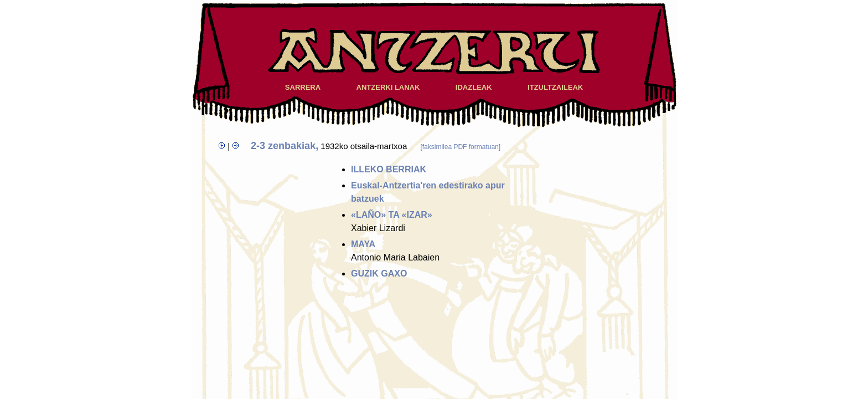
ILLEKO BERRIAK (389, 169)
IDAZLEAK (474, 87)
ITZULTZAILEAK (555, 87)
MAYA (363, 244)
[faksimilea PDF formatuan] (460, 147)
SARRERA (303, 87)
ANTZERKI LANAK (388, 87)
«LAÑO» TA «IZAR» (392, 215)
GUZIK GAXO (379, 273)
